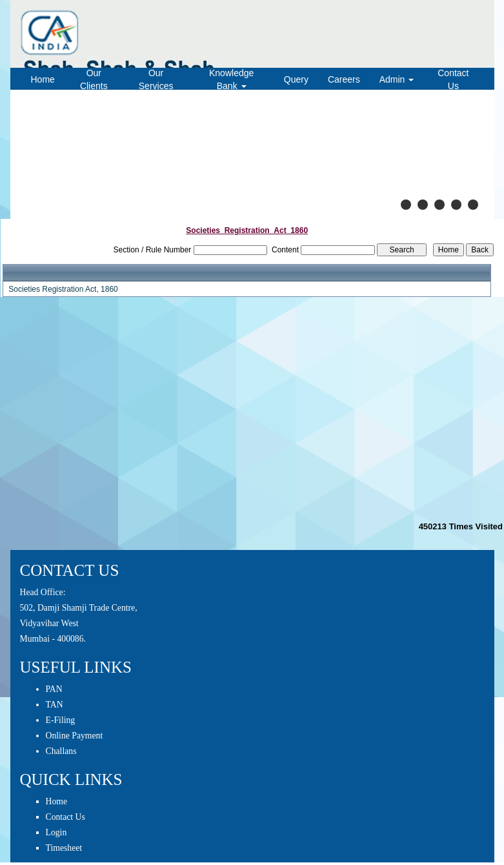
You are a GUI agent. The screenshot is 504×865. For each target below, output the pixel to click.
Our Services (156, 79)
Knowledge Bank (231, 79)
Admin (397, 79)
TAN (55, 705)
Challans (61, 751)
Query (296, 79)
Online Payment (75, 736)
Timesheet (64, 848)
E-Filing (61, 720)
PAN (54, 689)
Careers (344, 79)
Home (43, 79)
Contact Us (453, 79)
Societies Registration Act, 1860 (63, 289)
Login (56, 832)
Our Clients (94, 79)
